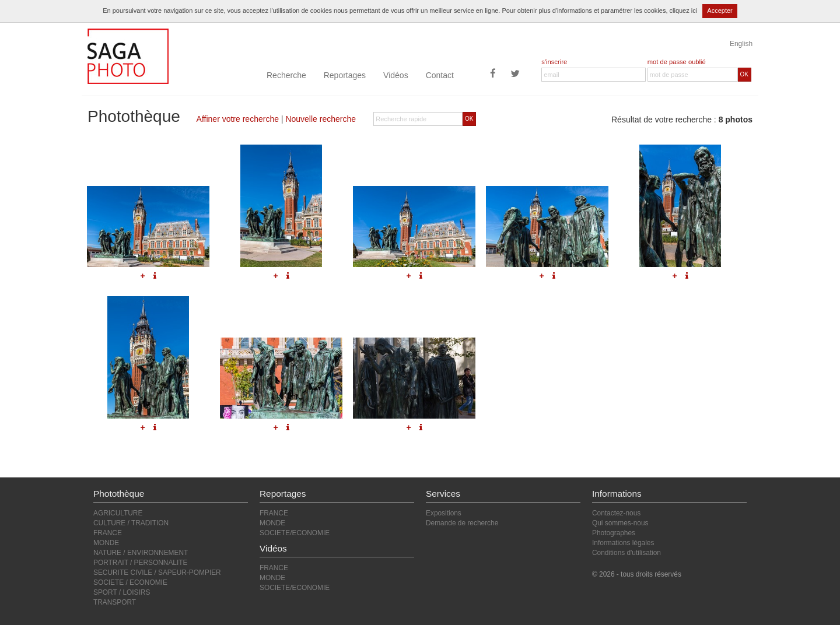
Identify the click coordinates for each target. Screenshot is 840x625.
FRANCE (108, 533)
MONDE (106, 543)
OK (744, 74)
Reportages (345, 75)
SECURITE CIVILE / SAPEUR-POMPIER (157, 573)
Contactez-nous (616, 513)
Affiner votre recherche (238, 119)
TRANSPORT (115, 602)
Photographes (614, 533)
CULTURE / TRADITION (131, 523)
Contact (440, 75)
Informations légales (623, 543)
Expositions (444, 513)
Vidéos (396, 75)
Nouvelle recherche (321, 119)
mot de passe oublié (677, 62)
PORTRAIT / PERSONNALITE (140, 563)
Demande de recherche (462, 523)
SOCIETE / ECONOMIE (130, 582)
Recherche (286, 75)
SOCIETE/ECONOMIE (295, 533)
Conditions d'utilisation (626, 553)
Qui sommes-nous (620, 523)
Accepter (720, 10)
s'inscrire (554, 62)
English (741, 44)
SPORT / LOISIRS (122, 592)
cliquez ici (684, 10)
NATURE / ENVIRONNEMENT (141, 553)
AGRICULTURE (118, 513)
